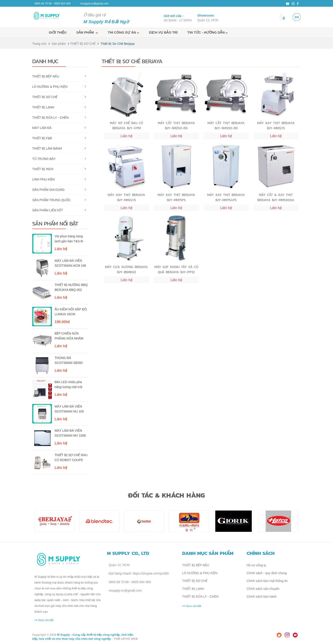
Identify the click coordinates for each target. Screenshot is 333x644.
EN (297, 17)
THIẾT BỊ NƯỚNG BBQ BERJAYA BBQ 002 (71, 287)
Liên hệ (61, 249)
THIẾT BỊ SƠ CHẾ (83, 44)
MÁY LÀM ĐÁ (42, 128)
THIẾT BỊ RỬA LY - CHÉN (50, 118)
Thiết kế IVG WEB (126, 639)
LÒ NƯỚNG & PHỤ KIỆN (50, 87)
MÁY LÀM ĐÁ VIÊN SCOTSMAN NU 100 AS (69, 409)
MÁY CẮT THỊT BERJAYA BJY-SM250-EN (176, 125)
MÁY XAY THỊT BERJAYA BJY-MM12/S (276, 125)
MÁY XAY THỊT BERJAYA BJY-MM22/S (126, 197)
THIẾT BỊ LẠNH (43, 107)
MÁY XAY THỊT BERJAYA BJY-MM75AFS (226, 197)
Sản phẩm (87, 32)
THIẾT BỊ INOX (43, 169)
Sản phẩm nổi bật (55, 223)
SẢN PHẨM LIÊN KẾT (48, 210)
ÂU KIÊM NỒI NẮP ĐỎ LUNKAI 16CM (71, 312)
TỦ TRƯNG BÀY (44, 159)
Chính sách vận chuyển (263, 589)
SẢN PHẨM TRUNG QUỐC (51, 200)
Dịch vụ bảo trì (163, 32)
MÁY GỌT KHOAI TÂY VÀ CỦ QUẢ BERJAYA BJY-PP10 (176, 269)
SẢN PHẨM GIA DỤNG (48, 190)
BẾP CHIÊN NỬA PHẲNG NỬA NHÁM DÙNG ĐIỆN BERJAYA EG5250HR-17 (70, 336)
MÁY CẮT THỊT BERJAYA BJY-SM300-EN (226, 125)
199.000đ (62, 322)
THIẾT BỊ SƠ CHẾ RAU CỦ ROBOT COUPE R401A (71, 458)
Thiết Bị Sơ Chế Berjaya (118, 44)
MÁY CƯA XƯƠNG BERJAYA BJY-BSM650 (126, 269)
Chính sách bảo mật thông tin (267, 581)
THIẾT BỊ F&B (42, 138)
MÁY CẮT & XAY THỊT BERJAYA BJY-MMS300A (276, 197)
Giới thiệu (58, 32)
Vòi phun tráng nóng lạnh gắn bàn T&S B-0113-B (69, 239)
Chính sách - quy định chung (267, 573)
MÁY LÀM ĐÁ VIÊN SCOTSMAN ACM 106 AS (70, 264)
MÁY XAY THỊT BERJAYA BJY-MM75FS (176, 197)
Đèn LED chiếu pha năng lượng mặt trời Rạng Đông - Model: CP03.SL (69, 385)
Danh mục (45, 61)
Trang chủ (39, 44)
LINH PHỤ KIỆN (43, 179)
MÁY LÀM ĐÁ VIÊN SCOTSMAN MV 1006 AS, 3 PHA (70, 434)
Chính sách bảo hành (261, 597)
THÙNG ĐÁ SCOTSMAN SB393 (69, 360)
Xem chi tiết (44, 620)
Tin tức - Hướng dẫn (208, 32)
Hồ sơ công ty (256, 565)
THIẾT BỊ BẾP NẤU (46, 76)
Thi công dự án (124, 32)
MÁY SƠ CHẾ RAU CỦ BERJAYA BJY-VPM (126, 125)
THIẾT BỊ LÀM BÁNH (47, 148)
